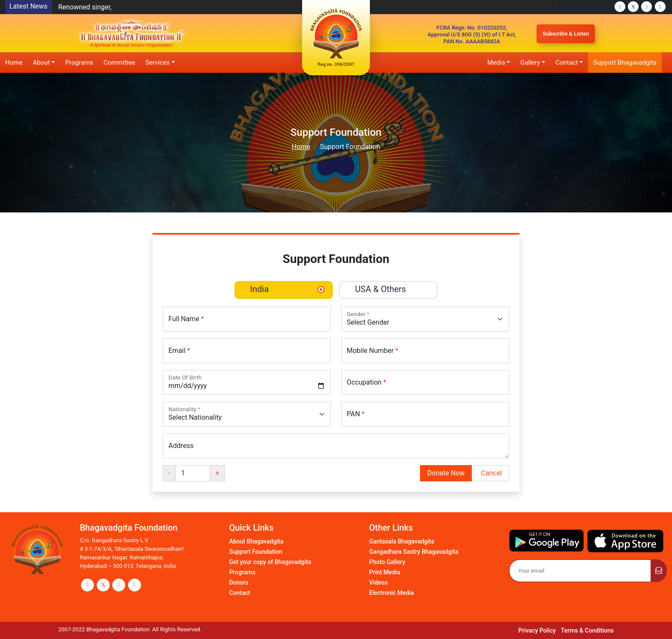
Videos (378, 582)
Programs (79, 63)
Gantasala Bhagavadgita (402, 541)
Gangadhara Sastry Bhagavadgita (414, 552)
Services (157, 63)
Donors (239, 582)
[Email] (580, 571)
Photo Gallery (387, 562)
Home (14, 63)
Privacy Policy (537, 630)
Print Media (384, 572)
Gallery (530, 63)
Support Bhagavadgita (625, 63)
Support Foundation (256, 552)
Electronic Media (391, 593)
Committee (119, 63)
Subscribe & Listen (566, 34)
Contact (567, 63)
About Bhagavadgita (256, 541)
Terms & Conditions (587, 630)
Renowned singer (85, 7)
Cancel (491, 473)
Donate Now (446, 473)
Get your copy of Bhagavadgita (270, 562)
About (41, 63)
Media (496, 63)
